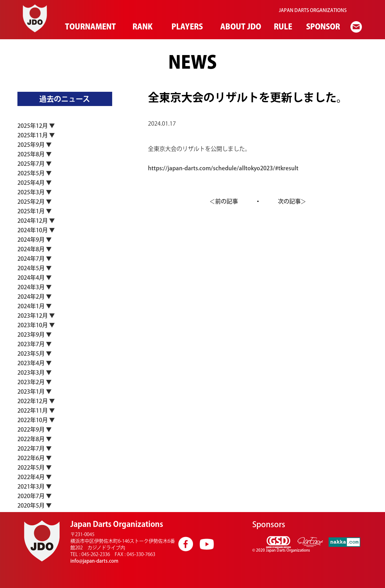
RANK (142, 27)
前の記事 (227, 201)
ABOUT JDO (239, 27)
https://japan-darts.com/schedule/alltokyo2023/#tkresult (223, 168)
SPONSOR (322, 27)
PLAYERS (186, 27)
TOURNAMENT (89, 27)
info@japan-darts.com (94, 561)
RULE (282, 27)
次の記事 (289, 201)
